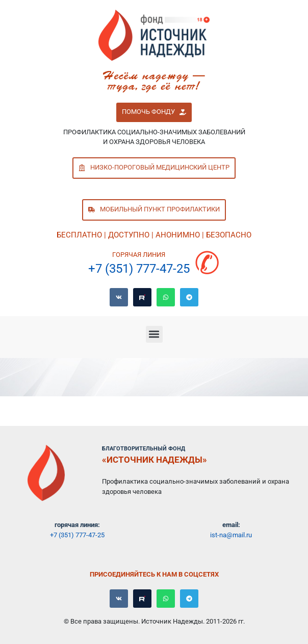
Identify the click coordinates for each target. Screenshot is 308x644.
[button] (154, 112)
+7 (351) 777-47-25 (139, 269)
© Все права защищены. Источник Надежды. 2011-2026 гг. (154, 621)
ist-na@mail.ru (231, 535)
